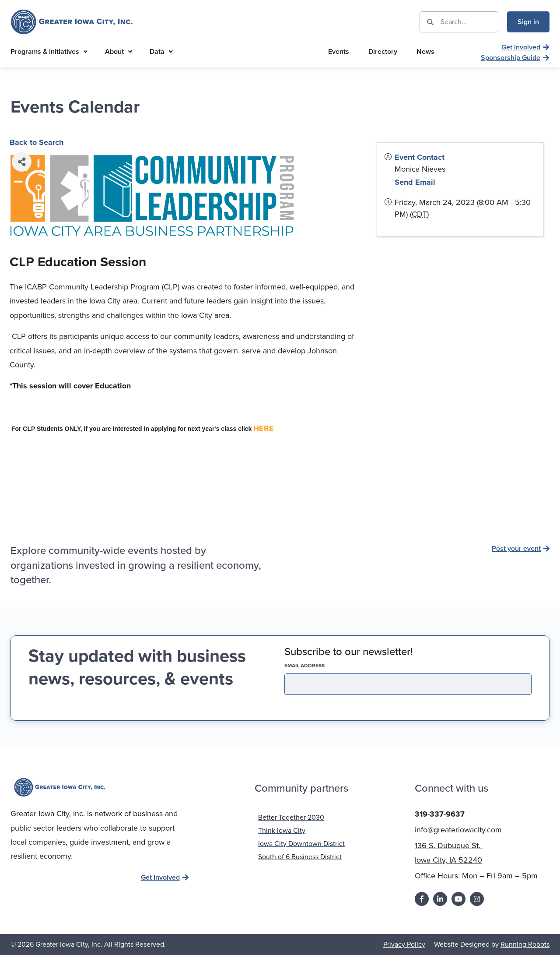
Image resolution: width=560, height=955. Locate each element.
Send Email (415, 182)
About (119, 51)
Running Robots (525, 944)
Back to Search (37, 142)
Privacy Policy (404, 944)
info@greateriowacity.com (458, 830)
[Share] (22, 162)
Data (161, 51)
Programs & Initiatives (49, 51)
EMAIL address (320, 666)
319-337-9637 (440, 814)
